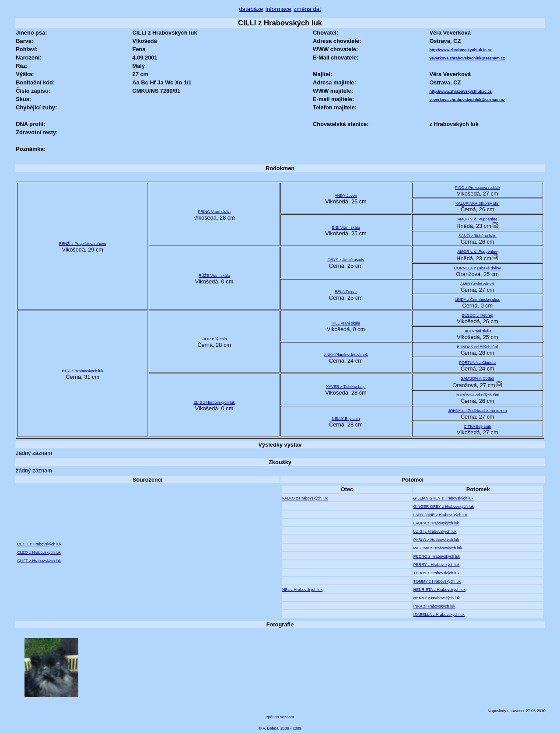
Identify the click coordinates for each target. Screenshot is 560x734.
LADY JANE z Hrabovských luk (441, 515)
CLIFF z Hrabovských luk (39, 561)
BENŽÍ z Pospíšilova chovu (83, 244)
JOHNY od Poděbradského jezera (478, 411)
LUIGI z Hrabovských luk (435, 531)
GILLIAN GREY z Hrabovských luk (443, 498)
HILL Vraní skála (346, 323)
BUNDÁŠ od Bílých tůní (477, 347)
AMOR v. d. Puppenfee (478, 219)
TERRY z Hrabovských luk (436, 573)
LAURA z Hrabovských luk (436, 523)
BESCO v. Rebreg (477, 315)
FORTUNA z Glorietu (478, 363)
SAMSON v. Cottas (477, 378)
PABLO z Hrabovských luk (436, 540)
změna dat (307, 9)
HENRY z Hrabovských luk (437, 598)
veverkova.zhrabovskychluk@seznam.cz (467, 58)
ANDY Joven (346, 196)
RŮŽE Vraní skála (214, 276)
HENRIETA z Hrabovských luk (439, 590)
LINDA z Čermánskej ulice (477, 300)
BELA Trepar (346, 292)
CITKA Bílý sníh (478, 426)
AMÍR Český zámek (478, 284)
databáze (251, 9)
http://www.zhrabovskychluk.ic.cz (460, 50)
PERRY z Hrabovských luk (437, 565)
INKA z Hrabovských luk (434, 606)
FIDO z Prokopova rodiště (478, 188)
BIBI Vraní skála (346, 227)
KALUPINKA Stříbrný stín (478, 203)
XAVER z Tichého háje (346, 387)
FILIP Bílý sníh (214, 339)
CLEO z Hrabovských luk (39, 552)
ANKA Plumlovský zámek (346, 355)
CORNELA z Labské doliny (478, 268)
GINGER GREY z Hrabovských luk (444, 507)
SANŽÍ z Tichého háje (478, 236)
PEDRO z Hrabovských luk (437, 556)
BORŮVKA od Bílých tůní (477, 395)
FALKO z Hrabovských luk (305, 498)
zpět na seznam (280, 717)
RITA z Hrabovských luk (83, 371)
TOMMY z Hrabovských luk (437, 581)
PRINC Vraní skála (214, 212)
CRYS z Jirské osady (346, 260)
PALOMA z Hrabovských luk (438, 548)
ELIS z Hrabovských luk (214, 402)
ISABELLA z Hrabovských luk (439, 615)
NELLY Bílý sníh (346, 419)
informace (278, 9)
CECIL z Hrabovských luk (39, 544)
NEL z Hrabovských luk (302, 590)
